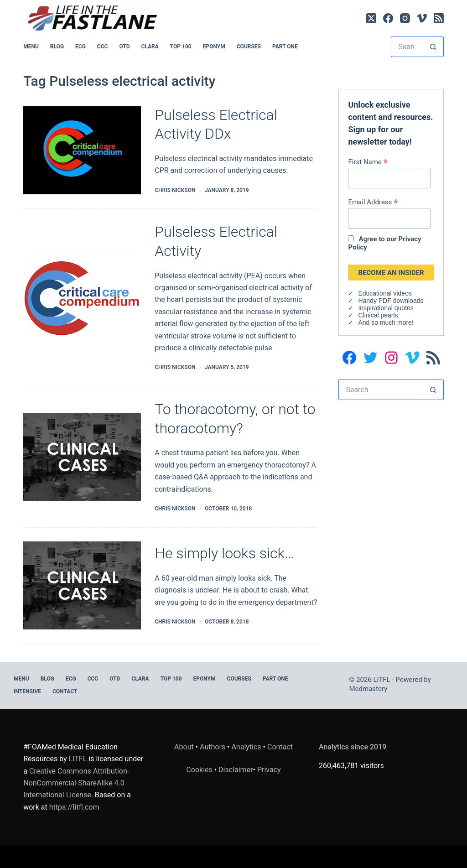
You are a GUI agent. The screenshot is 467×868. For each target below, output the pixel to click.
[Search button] (433, 47)
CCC (103, 47)
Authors (213, 747)
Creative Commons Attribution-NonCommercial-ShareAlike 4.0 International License (76, 783)
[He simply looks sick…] (82, 586)
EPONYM (214, 47)
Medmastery (368, 689)
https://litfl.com (74, 807)
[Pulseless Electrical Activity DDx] (82, 151)
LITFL (78, 759)
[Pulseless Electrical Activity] (82, 298)
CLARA (150, 47)
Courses (249, 47)
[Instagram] (405, 18)
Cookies (200, 770)
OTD (124, 47)
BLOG (57, 47)
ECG (80, 47)
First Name (368, 162)
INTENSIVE (27, 691)
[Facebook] (388, 18)
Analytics (246, 747)
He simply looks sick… (224, 553)
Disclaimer (236, 770)
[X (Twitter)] (371, 18)
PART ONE (285, 47)
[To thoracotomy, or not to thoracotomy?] (82, 457)
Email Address (373, 202)
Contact (65, 691)
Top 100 (181, 47)
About (184, 747)
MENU (31, 47)
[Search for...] (407, 47)
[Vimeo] (422, 18)
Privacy (269, 770)
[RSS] (439, 18)
